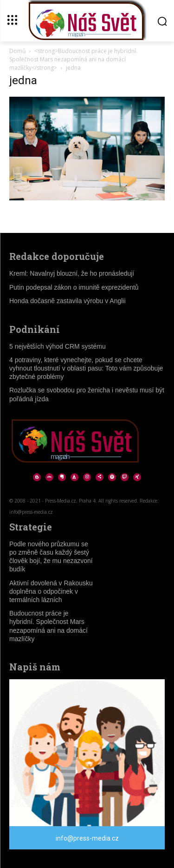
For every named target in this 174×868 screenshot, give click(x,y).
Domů (17, 51)
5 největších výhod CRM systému (58, 346)
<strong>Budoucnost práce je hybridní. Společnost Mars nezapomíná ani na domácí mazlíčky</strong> (73, 59)
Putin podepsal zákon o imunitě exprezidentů (74, 287)
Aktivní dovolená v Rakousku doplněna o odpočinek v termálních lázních (51, 591)
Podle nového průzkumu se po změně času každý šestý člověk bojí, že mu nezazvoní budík (51, 557)
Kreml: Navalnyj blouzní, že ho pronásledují (72, 273)
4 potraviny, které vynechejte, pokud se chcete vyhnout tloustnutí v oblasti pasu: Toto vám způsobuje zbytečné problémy (86, 368)
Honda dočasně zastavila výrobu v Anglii (68, 301)
